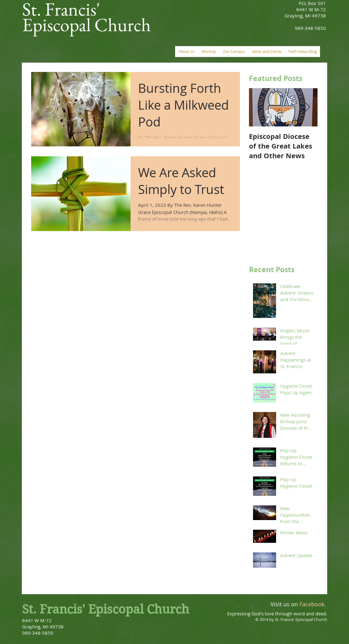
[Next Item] (308, 107)
